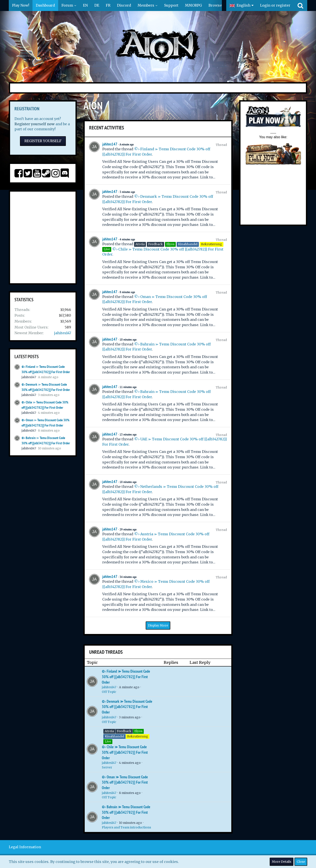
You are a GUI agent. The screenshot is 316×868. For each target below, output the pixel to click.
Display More (158, 625)
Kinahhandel (114, 736)
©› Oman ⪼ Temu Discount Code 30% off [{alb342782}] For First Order (125, 782)
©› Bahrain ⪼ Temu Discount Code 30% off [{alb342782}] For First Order (126, 812)
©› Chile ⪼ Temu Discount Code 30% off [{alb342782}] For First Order (125, 752)
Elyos (138, 731)
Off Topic (109, 692)
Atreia (109, 731)
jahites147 (63, 333)
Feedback (124, 731)
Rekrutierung (138, 736)
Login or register (275, 5)
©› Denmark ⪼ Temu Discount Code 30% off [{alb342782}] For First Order (127, 707)
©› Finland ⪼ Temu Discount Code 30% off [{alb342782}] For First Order (126, 677)
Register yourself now (35, 124)
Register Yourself (43, 141)
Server (107, 767)
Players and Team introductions (126, 827)
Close (301, 862)
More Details (282, 862)
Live (108, 741)
